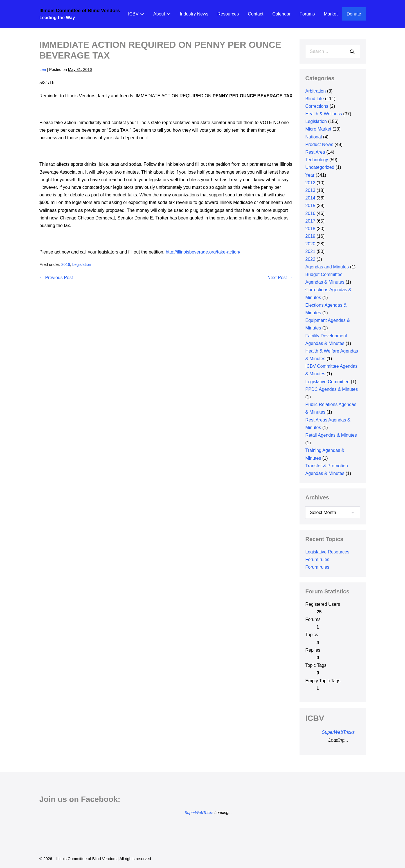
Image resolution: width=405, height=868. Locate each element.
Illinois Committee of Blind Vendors (80, 11)
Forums (307, 14)
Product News (319, 144)
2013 (310, 190)
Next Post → (280, 278)
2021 (310, 251)
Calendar (281, 14)
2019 (310, 236)
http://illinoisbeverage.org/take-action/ (203, 252)
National (313, 137)
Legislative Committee (327, 382)
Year (310, 175)
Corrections (317, 106)
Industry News (194, 14)
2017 (310, 221)
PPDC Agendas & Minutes (331, 389)
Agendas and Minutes (327, 267)
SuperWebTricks (338, 732)
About (162, 14)
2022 (310, 259)
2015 (310, 206)
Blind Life (314, 99)
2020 (310, 244)
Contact (256, 14)
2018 (310, 229)
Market (331, 14)
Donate (354, 14)
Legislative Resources (327, 552)
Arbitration (315, 91)
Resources (228, 14)
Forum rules (317, 559)
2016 (66, 264)
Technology (317, 160)
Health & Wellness (323, 114)
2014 (310, 198)
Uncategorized (320, 167)
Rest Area (315, 152)
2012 (310, 183)
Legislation (82, 264)
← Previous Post (56, 278)
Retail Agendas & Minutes (331, 435)
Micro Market (318, 129)
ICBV (136, 14)
